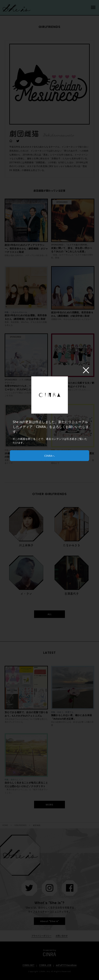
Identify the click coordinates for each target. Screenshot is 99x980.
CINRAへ (49, 456)
